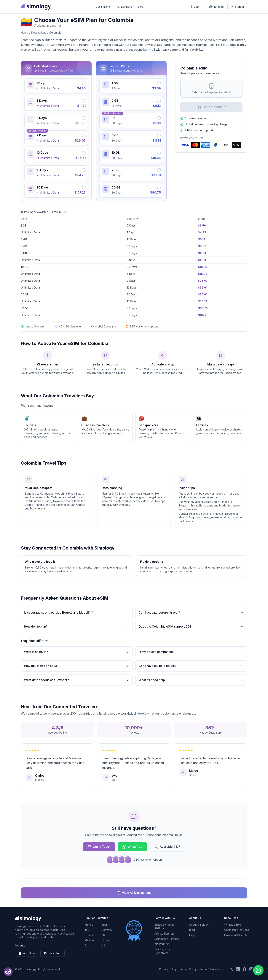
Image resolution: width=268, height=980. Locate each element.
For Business (124, 7)
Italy (87, 930)
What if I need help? (191, 680)
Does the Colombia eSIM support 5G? (191, 627)
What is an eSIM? (77, 652)
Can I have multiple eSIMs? (191, 666)
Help (192, 935)
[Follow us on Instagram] (251, 969)
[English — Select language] (216, 7)
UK (103, 935)
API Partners (162, 944)
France (89, 925)
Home (24, 33)
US (103, 945)
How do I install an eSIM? (77, 666)
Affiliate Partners (164, 934)
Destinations (103, 7)
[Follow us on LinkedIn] (238, 969)
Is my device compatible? (191, 652)
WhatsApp (132, 847)
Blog (141, 7)
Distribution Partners (167, 939)
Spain (105, 925)
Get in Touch (99, 847)
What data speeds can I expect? (77, 680)
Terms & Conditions (211, 969)
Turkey (106, 940)
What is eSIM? (233, 925)
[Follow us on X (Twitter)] (231, 969)
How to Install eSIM (236, 935)
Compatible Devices (237, 930)
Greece (89, 935)
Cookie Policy (188, 969)
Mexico (89, 940)
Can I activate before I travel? (191, 613)
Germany (107, 930)
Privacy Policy (168, 969)
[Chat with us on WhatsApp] (258, 970)
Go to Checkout (212, 107)
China (88, 945)
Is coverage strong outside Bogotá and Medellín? (77, 613)
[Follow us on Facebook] (245, 969)
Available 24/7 (167, 847)
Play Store (52, 953)
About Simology (199, 925)
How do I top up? (77, 627)
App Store (27, 953)
